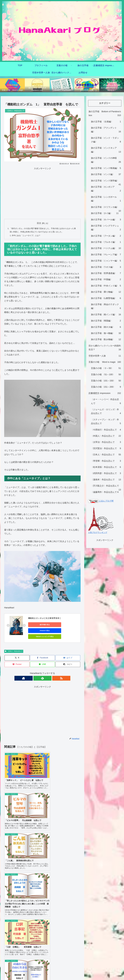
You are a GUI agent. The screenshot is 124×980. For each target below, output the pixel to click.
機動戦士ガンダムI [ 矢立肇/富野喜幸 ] (44, 619)
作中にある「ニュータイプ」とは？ (27, 236)
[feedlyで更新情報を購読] (42, 673)
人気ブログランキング (98, 532)
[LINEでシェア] (42, 660)
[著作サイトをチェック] (37, 673)
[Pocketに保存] (17, 660)
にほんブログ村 (101, 501)
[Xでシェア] (17, 653)
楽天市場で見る (39, 625)
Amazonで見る (62, 625)
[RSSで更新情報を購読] (48, 673)
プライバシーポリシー (62, 859)
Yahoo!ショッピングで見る (39, 631)
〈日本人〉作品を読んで (14, 647)
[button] (68, 660)
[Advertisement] (25, 193)
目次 (39, 223)
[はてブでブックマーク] (68, 653)
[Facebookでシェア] (42, 653)
